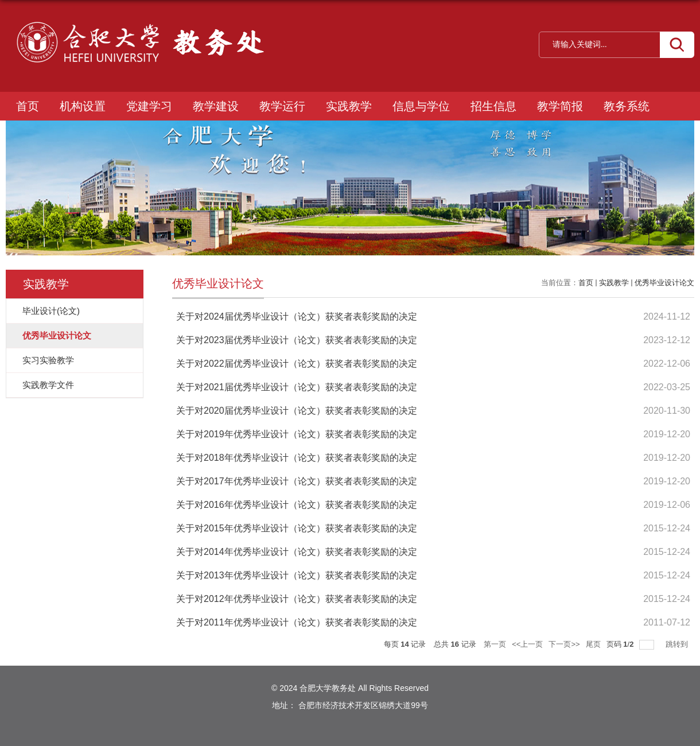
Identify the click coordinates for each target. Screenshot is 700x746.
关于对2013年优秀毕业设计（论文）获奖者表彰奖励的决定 (297, 575)
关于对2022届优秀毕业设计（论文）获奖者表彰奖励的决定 (297, 364)
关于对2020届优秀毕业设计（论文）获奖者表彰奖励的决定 (297, 411)
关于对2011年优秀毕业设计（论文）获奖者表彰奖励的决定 (297, 622)
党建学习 (149, 106)
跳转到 (678, 644)
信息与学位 (421, 106)
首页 (28, 106)
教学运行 (282, 106)
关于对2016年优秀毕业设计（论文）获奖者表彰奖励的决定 (297, 505)
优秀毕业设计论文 (664, 283)
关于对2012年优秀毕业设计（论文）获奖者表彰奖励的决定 (297, 599)
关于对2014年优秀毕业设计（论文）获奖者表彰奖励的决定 (297, 552)
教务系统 (627, 106)
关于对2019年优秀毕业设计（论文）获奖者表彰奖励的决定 (297, 434)
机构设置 (83, 106)
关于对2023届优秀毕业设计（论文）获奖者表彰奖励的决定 (297, 340)
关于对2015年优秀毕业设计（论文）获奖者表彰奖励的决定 (297, 528)
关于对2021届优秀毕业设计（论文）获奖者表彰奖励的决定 (297, 387)
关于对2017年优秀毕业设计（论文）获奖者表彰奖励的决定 (297, 481)
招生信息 (493, 106)
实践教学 (349, 106)
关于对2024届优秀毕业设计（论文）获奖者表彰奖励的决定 (297, 316)
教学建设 (216, 106)
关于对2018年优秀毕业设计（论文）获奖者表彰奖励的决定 (297, 458)
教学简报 (560, 106)
